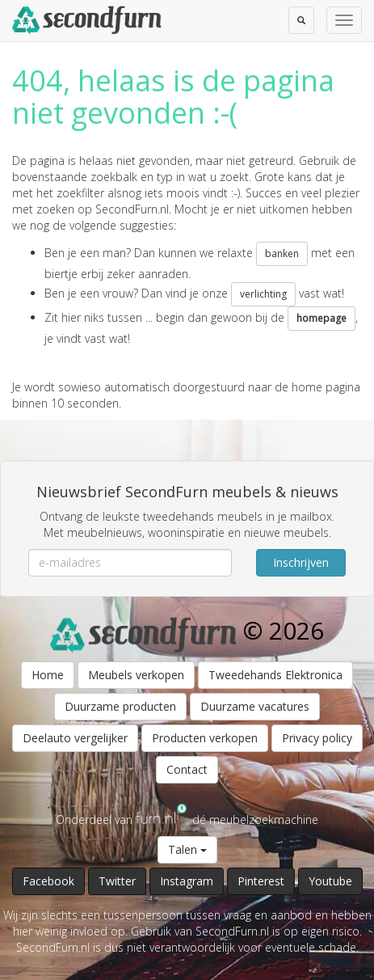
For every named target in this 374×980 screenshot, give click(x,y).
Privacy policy (317, 738)
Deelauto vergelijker (75, 738)
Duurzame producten (120, 706)
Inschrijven (301, 562)
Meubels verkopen (136, 675)
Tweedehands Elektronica (275, 675)
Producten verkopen (205, 738)
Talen (187, 849)
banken (282, 253)
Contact (187, 769)
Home (48, 675)
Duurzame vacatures (255, 706)
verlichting (263, 294)
